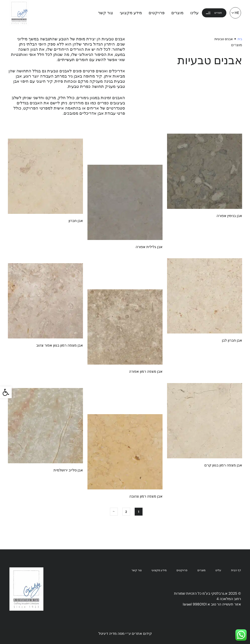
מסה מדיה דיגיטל (112, 634)
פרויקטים (157, 13)
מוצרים (177, 13)
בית (240, 39)
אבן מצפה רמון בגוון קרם (223, 465)
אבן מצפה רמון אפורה (146, 371)
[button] (6, 392)
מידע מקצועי (131, 13)
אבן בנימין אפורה (229, 216)
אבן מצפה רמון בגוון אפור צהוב (60, 345)
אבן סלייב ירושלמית (68, 470)
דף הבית (236, 570)
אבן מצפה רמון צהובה (146, 496)
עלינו (194, 13)
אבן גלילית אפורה (149, 247)
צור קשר (106, 13)
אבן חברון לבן (232, 340)
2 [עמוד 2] (126, 512)
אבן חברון (76, 221)
